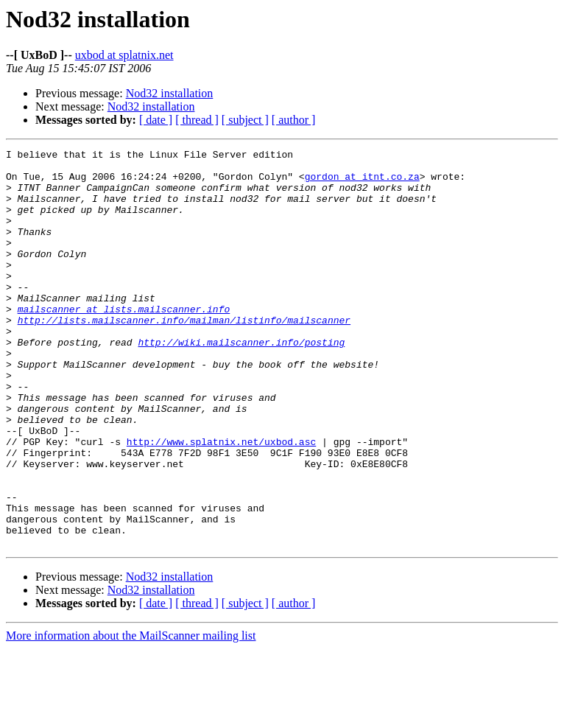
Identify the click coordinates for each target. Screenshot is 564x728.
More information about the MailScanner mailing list (131, 715)
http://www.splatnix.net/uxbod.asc (221, 501)
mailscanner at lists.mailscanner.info (124, 342)
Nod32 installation (170, 93)
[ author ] (294, 120)
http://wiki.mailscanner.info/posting (241, 382)
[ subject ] (245, 120)
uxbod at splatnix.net (124, 55)
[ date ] (156, 120)
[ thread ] (197, 120)
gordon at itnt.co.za (362, 183)
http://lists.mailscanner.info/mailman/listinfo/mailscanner (184, 355)
